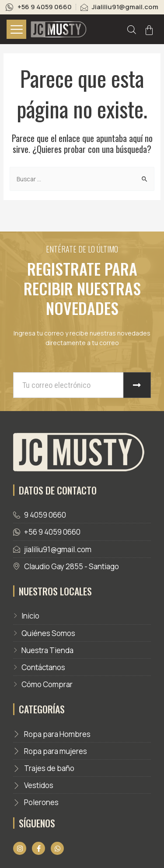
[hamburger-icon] (16, 29)
